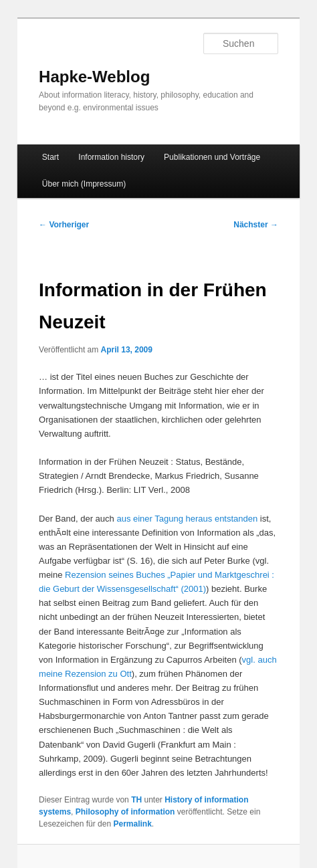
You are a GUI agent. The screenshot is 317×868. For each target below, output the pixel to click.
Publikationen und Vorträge (212, 157)
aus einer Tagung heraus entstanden (187, 519)
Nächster (256, 225)
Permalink (132, 824)
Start (50, 157)
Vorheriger (64, 225)
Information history (111, 157)
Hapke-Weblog (94, 77)
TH (136, 800)
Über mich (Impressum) (84, 184)
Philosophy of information (125, 812)
